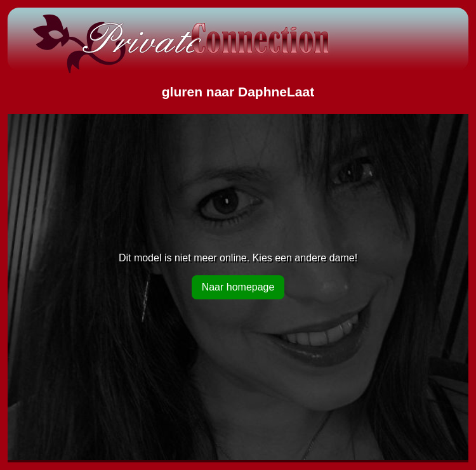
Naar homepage (238, 287)
